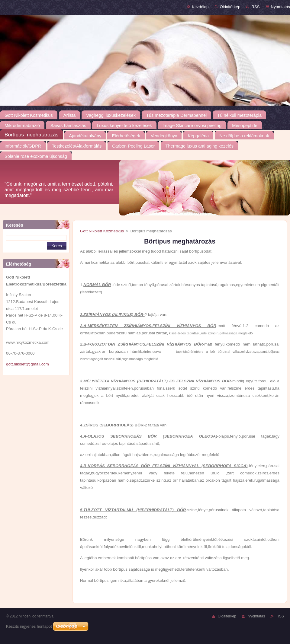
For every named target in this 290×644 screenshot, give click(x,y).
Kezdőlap (200, 7)
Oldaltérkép (230, 7)
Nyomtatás (280, 7)
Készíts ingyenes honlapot (29, 626)
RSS (255, 7)
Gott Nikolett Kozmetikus (102, 231)
